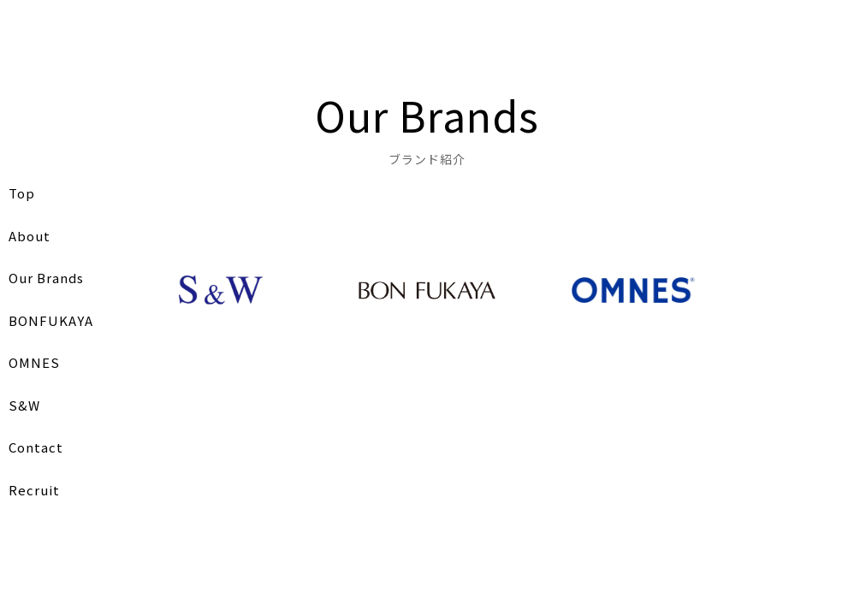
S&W (24, 405)
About (30, 236)
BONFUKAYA (51, 320)
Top (22, 193)
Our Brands (46, 278)
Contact (36, 447)
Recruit (34, 490)
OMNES (34, 362)
